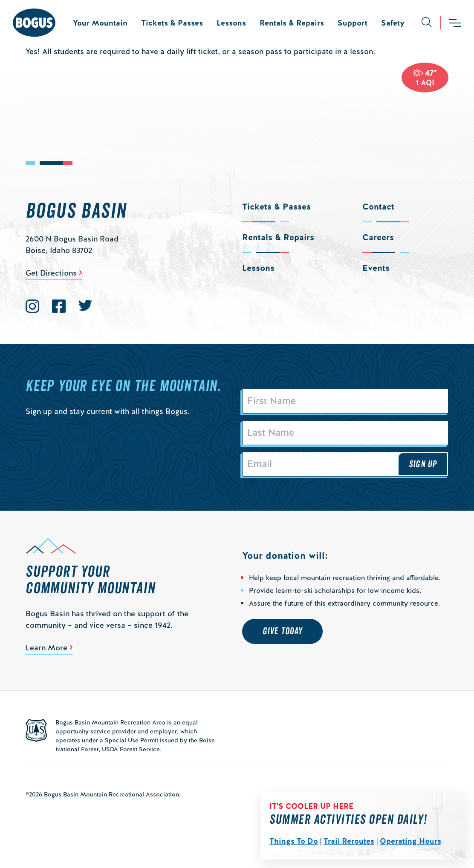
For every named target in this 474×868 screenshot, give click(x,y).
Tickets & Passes (172, 23)
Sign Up (423, 464)
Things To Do (294, 841)
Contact (378, 207)
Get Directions (51, 273)
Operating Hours (410, 841)
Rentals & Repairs (292, 23)
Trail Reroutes (349, 841)
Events (376, 268)
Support (353, 23)
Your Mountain (100, 23)
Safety (393, 23)
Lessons (231, 23)
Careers (378, 237)
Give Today (282, 631)
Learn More (46, 648)
